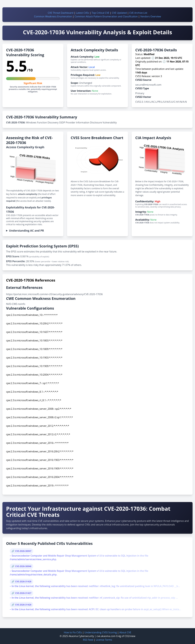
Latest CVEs (83, 13)
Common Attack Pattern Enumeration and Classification (106, 16)
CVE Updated (119, 13)
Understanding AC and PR (26, 231)
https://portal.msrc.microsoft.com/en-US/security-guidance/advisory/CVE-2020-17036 (54, 294)
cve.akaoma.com (106, 636)
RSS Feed (88, 640)
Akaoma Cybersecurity (81, 636)
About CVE (125, 632)
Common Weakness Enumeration (53, 16)
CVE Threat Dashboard (60, 13)
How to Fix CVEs (73, 632)
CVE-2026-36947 (23, 551)
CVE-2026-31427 (23, 593)
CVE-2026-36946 (23, 566)
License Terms (104, 640)
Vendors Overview (151, 16)
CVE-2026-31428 (23, 581)
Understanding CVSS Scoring (101, 632)
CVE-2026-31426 (23, 605)
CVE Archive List (138, 13)
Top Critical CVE (100, 13)
